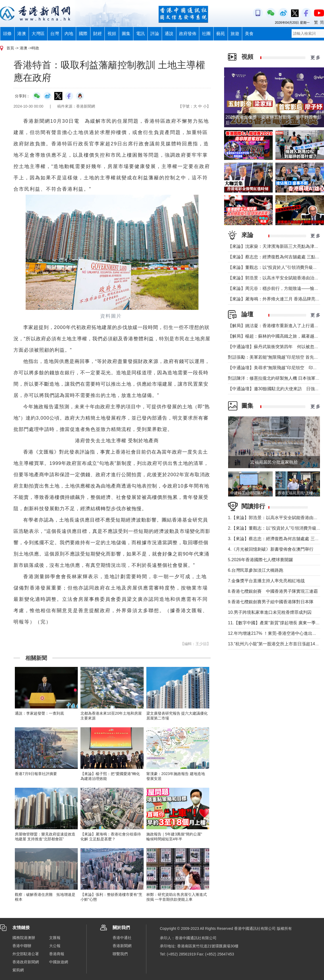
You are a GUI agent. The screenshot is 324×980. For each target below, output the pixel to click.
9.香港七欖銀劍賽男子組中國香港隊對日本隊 (271, 602)
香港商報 (57, 954)
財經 (97, 34)
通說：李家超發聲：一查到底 (39, 713)
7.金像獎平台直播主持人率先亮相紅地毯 (266, 581)
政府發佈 (188, 34)
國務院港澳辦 (24, 938)
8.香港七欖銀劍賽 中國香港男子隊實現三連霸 (273, 591)
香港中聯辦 (22, 946)
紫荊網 (18, 970)
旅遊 (235, 34)
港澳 (22, 34)
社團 (206, 34)
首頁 (10, 48)
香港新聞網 (122, 946)
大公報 (55, 946)
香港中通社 (122, 938)
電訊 (140, 34)
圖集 (126, 34)
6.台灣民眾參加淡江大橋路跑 (256, 570)
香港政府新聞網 (26, 962)
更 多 (315, 58)
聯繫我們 (120, 954)
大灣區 (38, 34)
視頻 (112, 34)
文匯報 (55, 938)
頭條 (7, 34)
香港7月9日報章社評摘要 (36, 774)
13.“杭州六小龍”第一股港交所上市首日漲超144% (275, 644)
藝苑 (221, 34)
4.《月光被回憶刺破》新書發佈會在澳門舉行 (271, 549)
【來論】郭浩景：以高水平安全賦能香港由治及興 (275, 278)
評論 (155, 34)
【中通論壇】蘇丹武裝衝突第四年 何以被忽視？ (275, 347)
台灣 (55, 34)
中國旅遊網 (59, 962)
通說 (169, 34)
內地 (69, 34)
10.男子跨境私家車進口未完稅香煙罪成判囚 (270, 612)
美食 (249, 34)
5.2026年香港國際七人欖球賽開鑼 (260, 560)
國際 (83, 34)
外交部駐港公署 (26, 954)
